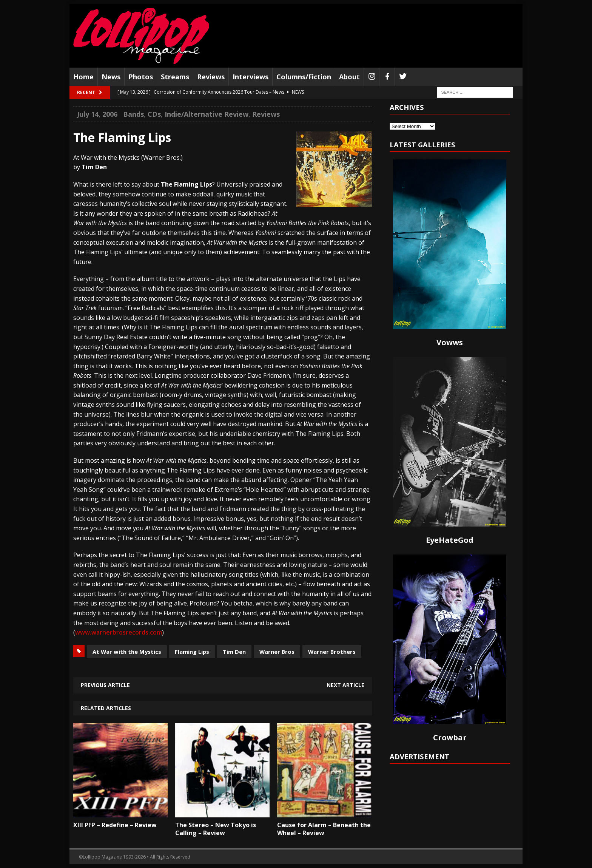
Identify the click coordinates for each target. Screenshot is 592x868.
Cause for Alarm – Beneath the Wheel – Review (324, 829)
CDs (154, 114)
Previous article (105, 685)
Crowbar (450, 737)
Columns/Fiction (304, 77)
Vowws (450, 342)
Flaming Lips (192, 652)
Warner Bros (277, 652)
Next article (345, 685)
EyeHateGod (450, 540)
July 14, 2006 (97, 114)
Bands (133, 114)
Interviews (251, 77)
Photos (141, 77)
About (349, 77)
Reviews (211, 77)
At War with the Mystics (127, 652)
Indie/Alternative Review (207, 114)
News (111, 77)
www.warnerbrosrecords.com (119, 632)
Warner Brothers (332, 652)
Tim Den (234, 652)
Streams (175, 77)
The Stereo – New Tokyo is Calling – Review (216, 829)
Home (83, 77)
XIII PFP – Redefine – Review (115, 825)
